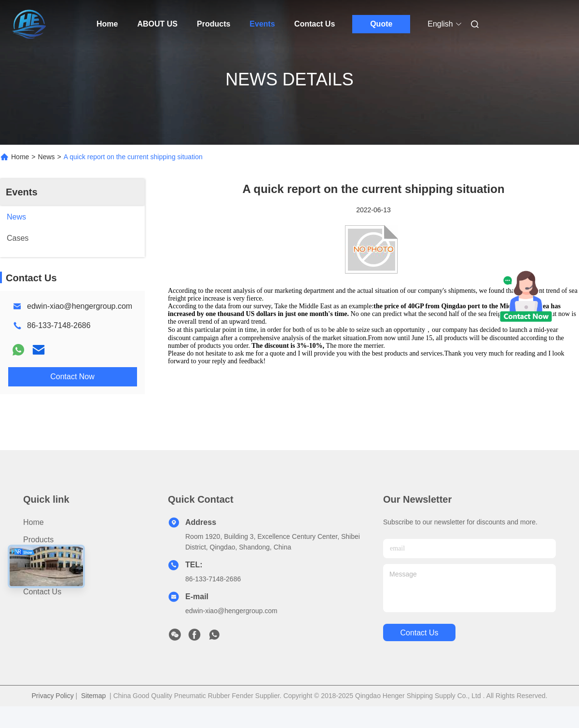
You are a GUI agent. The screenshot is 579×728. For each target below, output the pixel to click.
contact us (419, 633)
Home (107, 24)
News (47, 157)
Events (262, 24)
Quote (381, 24)
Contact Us (315, 24)
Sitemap (93, 696)
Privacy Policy (53, 696)
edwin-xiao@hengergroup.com (80, 306)
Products (214, 24)
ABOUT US (157, 24)
